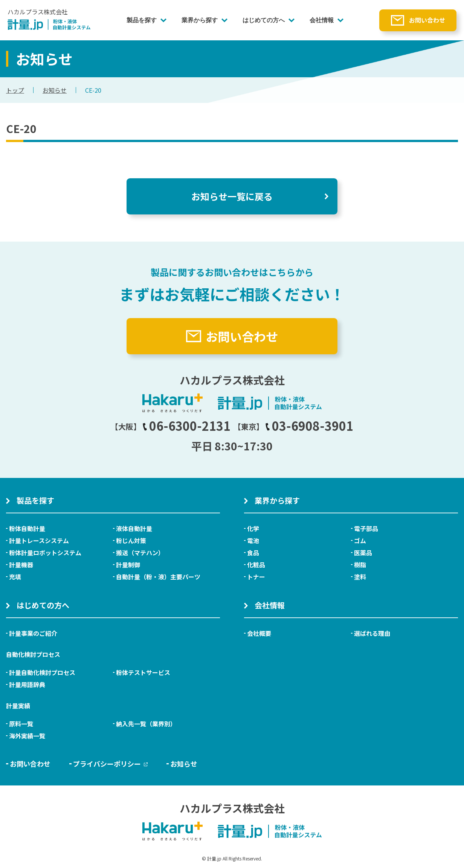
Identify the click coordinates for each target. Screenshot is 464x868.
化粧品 (256, 565)
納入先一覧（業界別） (146, 724)
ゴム (360, 540)
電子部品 (366, 528)
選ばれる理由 (372, 633)
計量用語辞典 (27, 684)
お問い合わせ (427, 20)
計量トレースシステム (39, 540)
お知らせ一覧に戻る (232, 196)
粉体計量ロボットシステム (45, 553)
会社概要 (259, 633)
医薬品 (363, 553)
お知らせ (55, 90)
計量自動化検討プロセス (42, 672)
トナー (256, 577)
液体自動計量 (134, 528)
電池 (253, 540)
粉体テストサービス (143, 672)
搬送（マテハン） (140, 553)
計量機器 (21, 565)
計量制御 (128, 565)
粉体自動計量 (27, 528)
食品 (253, 553)
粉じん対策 (131, 540)
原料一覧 (21, 724)
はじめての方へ (264, 20)
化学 (253, 528)
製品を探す (142, 20)
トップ (15, 90)
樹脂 (360, 565)
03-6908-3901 (309, 426)
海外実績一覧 (27, 736)
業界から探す (200, 20)
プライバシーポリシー (110, 764)
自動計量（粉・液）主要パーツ (158, 577)
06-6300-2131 (186, 426)
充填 (15, 577)
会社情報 (322, 20)
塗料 (360, 577)
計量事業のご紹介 (33, 633)
